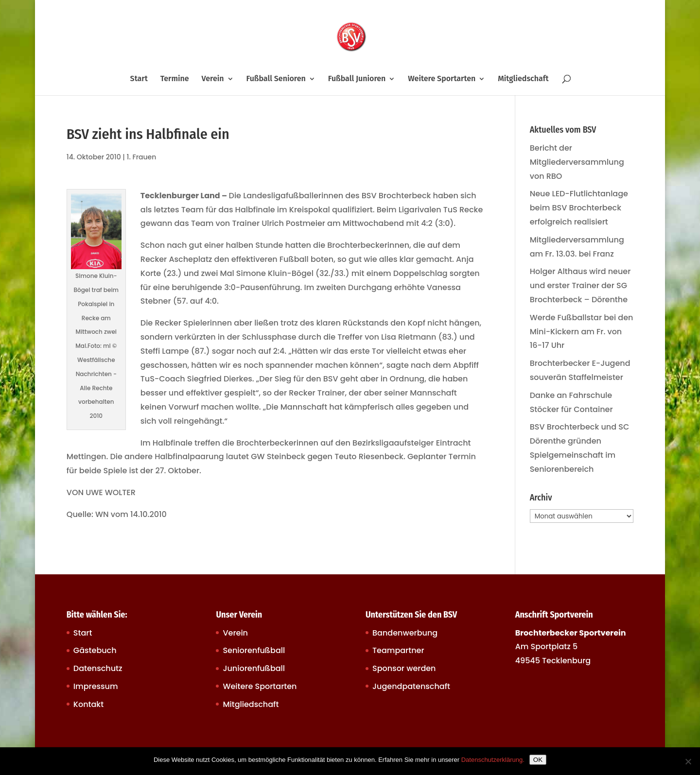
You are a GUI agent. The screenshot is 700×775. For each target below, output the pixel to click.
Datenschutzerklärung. (493, 760)
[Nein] (688, 761)
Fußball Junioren (357, 79)
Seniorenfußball (254, 650)
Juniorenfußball (254, 668)
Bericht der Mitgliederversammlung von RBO (577, 162)
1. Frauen (142, 157)
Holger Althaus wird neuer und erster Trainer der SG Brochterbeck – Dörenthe (580, 285)
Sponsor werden (404, 668)
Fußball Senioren (276, 79)
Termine (175, 79)
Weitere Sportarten (442, 79)
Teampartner (398, 650)
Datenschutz (98, 668)
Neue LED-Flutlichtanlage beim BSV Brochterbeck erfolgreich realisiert (579, 208)
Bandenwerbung (405, 633)
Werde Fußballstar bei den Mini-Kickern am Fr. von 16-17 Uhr (582, 332)
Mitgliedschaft (523, 79)
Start (139, 79)
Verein (213, 79)
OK (538, 760)
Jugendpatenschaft (411, 686)
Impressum (96, 686)
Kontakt (88, 704)
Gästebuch (95, 650)
